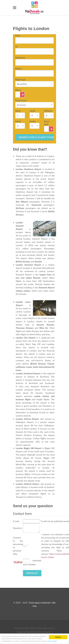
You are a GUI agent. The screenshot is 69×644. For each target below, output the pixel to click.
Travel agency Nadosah (39, 603)
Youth (32, 111)
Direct (20, 93)
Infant (18, 121)
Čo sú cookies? (52, 641)
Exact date (47, 123)
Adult (18, 111)
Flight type (20, 80)
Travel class (21, 101)
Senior (33, 121)
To (16, 47)
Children (48, 111)
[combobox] (34, 84)
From (18, 36)
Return (18, 69)
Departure (20, 58)
